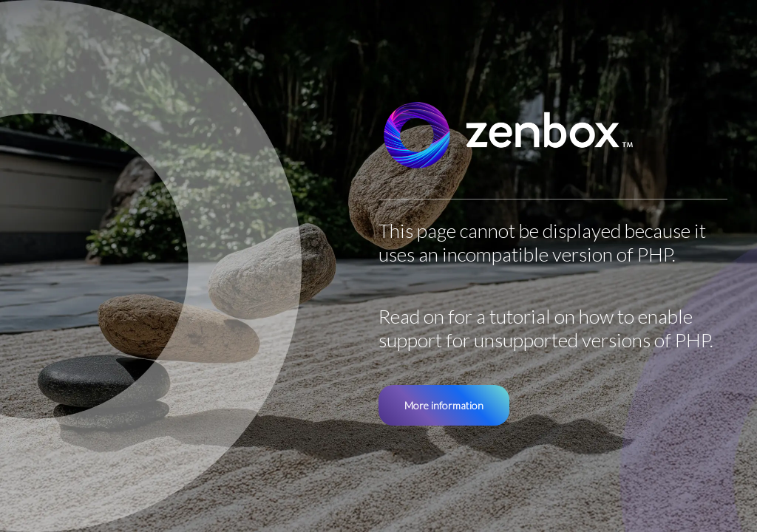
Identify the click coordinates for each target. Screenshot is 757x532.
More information (444, 405)
